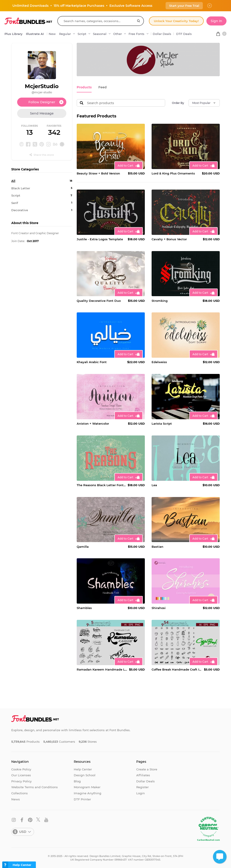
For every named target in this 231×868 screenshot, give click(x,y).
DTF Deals (184, 34)
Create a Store (147, 769)
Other (118, 34)
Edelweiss (159, 362)
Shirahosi (159, 608)
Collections (20, 793)
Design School (85, 775)
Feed (101, 87)
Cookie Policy (21, 769)
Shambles (84, 608)
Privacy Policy (21, 781)
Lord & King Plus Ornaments (173, 173)
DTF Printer (82, 799)
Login (141, 793)
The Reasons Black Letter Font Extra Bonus (101, 485)
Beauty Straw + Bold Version (98, 173)
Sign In (216, 21)
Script (82, 34)
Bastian (157, 546)
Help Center (83, 769)
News (16, 799)
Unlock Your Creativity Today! (176, 21)
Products (84, 87)
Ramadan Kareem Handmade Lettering (102, 669)
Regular (65, 34)
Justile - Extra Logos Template (100, 239)
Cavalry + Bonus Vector (169, 239)
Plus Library (14, 34)
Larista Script (162, 423)
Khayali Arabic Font (92, 362)
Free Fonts (136, 34)
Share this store (42, 155)
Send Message (42, 113)
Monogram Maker (87, 787)
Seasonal (100, 34)
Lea (154, 485)
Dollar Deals (162, 34)
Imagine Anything (88, 793)
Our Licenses (21, 775)
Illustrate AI (35, 34)
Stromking (160, 300)
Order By (178, 103)
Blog (77, 781)
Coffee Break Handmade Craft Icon (177, 669)
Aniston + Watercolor (93, 423)
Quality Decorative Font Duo (99, 300)
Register (142, 787)
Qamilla (83, 546)
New (52, 34)
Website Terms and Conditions (35, 787)
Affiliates (143, 775)
